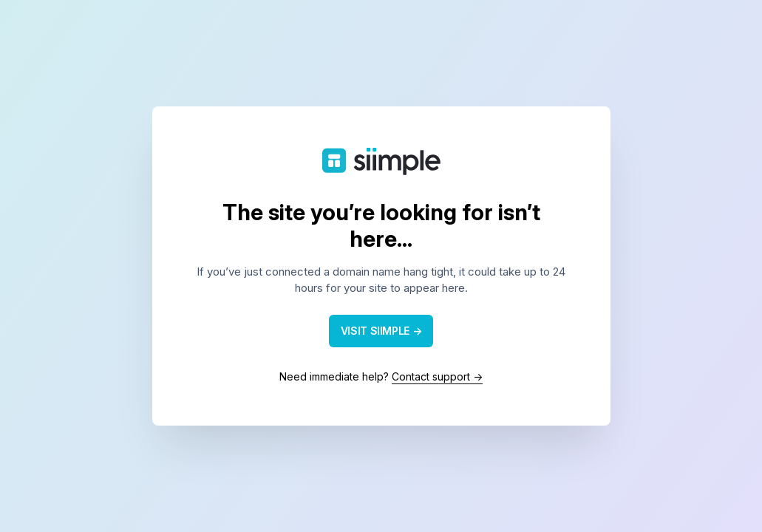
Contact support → (437, 376)
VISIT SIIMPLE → (381, 331)
